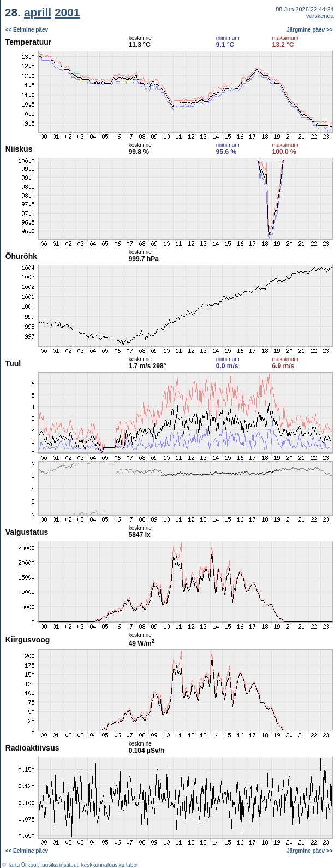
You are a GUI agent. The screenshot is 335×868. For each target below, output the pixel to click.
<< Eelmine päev (27, 30)
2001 (67, 12)
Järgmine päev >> (310, 30)
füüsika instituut (59, 865)
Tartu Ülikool (23, 865)
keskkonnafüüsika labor (110, 865)
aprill (38, 12)
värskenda (320, 16)
